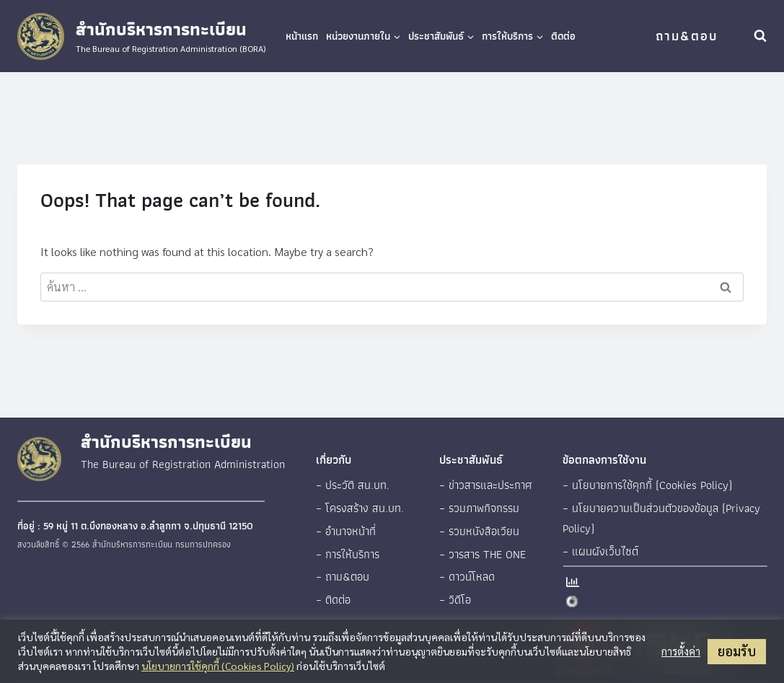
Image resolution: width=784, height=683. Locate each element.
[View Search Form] (760, 36)
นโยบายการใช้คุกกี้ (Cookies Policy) (218, 666)
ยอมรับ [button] (737, 651)
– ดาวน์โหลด (467, 577)
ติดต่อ (563, 36)
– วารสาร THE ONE (483, 554)
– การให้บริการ (348, 554)
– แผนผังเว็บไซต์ (600, 551)
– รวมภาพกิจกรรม (479, 508)
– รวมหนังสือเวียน (479, 531)
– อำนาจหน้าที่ (346, 531)
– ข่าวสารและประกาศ (486, 485)
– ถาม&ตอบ (343, 577)
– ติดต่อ (333, 600)
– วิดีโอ (455, 600)
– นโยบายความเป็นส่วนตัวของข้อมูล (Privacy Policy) (661, 519)
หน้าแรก (302, 36)
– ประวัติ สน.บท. (353, 485)
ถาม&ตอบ (687, 36)
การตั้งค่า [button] (681, 651)
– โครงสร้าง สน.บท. (360, 508)
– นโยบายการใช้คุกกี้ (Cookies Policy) (647, 485)
